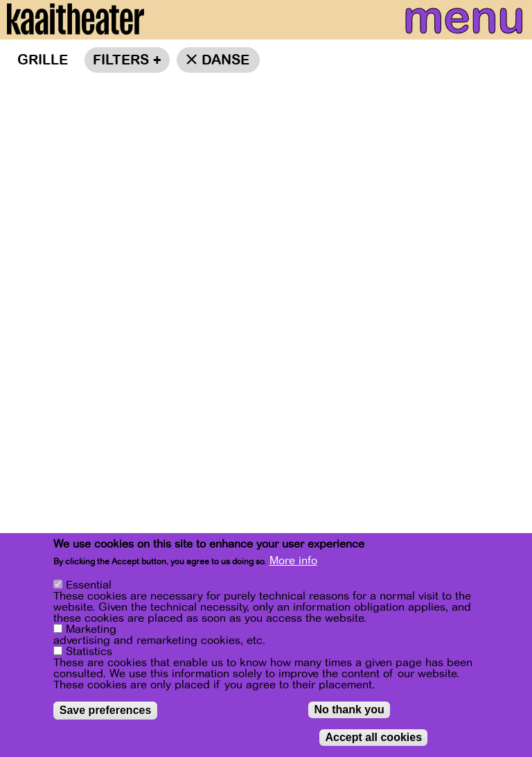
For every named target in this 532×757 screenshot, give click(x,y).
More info (293, 561)
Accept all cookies (373, 737)
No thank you (349, 710)
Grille (43, 60)
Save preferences (106, 710)
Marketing (91, 629)
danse (225, 60)
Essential (89, 585)
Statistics (89, 652)
